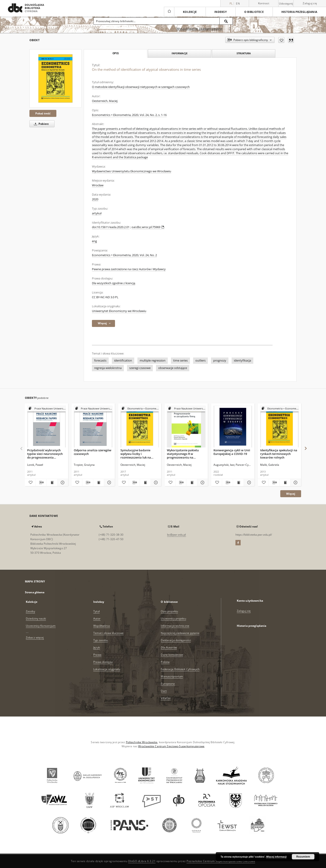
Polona (165, 662)
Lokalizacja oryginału (107, 669)
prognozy (220, 361)
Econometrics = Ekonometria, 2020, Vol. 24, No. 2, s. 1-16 (129, 115)
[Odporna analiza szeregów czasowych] (93, 427)
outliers (200, 361)
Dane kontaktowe (172, 655)
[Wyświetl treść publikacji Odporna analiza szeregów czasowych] (99, 482)
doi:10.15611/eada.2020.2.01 (111, 227)
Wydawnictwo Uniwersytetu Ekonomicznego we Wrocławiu (132, 171)
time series (180, 361)
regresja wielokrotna (108, 368)
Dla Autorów (169, 647)
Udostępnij (286, 4)
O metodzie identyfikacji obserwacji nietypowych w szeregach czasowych (141, 87)
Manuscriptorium (172, 676)
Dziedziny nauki (36, 618)
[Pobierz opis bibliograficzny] (41, 482)
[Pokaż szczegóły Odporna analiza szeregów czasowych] (109, 482)
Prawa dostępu (103, 662)
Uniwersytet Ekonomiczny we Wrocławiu (119, 311)
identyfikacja (242, 361)
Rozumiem (303, 857)
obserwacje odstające (173, 368)
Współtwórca (102, 626)
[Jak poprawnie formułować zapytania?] (230, 29)
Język (97, 647)
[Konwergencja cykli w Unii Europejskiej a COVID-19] (233, 427)
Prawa (97, 655)
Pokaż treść (43, 113)
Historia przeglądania (299, 12)
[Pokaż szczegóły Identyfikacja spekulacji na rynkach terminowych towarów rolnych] (295, 482)
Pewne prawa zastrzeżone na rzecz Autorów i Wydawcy (129, 269)
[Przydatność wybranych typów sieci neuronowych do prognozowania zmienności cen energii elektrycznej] (47, 427)
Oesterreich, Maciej (105, 101)
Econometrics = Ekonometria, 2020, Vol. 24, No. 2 (124, 255)
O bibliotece (254, 12)
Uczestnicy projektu (173, 618)
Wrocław (98, 185)
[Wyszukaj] (226, 21)
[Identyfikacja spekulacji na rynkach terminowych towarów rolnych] (279, 427)
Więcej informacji (276, 857)
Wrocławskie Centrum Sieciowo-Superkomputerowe (171, 746)
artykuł (97, 213)
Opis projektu (169, 611)
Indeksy (221, 12)
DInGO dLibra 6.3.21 (142, 861)
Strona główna (35, 592)
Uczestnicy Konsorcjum (41, 626)
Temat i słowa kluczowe (108, 633)
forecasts (100, 361)
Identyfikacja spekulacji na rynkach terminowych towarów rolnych (279, 454)
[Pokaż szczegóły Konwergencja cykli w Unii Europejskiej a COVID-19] (248, 482)
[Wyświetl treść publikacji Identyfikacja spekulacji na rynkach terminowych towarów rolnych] (285, 482)
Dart (164, 691)
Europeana (168, 684)
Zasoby (30, 611)
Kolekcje (190, 12)
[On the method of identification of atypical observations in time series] (55, 78)
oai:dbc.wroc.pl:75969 (148, 227)
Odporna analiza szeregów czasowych (93, 452)
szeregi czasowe (140, 368)
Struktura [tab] (244, 53)
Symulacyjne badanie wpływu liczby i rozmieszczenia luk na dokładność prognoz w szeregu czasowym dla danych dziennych (136, 454)
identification (123, 361)
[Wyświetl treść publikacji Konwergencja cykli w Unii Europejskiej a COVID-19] (238, 482)
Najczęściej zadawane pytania (180, 633)
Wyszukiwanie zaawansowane (199, 29)
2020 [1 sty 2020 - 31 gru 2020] (95, 199)
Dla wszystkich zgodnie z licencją (114, 283)
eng (94, 241)
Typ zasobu (101, 640)
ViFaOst (166, 698)
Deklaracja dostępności (176, 640)
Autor (97, 618)
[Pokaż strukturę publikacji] (47, 409)
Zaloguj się (310, 3)
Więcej (291, 494)
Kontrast (264, 3)
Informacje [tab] (180, 53)
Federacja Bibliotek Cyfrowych (180, 669)
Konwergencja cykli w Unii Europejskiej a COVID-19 (232, 452)
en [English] (238, 4)
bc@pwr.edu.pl (177, 535)
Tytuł (96, 611)
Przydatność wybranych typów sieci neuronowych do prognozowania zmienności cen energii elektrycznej (45, 454)
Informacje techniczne (175, 626)
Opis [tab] (116, 53)
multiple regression (153, 361)
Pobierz (41, 124)
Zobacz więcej (35, 637)
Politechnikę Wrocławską (142, 742)
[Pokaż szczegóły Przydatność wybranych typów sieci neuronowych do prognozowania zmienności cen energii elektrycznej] (62, 482)
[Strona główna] (169, 12)
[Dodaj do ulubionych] (281, 40)
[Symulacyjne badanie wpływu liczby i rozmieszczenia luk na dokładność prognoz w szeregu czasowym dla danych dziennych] (140, 427)
